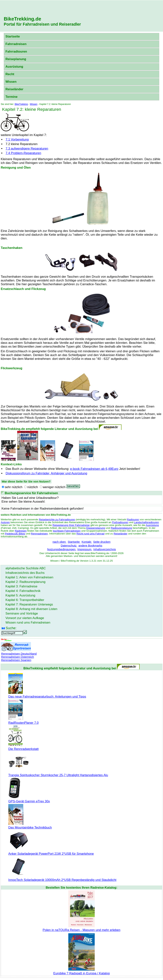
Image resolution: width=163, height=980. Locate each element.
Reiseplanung (16, 59)
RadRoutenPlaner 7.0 (23, 721)
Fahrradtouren (16, 52)
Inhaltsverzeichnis (105, 549)
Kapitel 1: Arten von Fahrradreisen (29, 577)
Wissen (11, 82)
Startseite (13, 36)
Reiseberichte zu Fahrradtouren (57, 519)
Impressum (85, 549)
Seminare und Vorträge (22, 613)
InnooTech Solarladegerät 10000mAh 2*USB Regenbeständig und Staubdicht (62, 878)
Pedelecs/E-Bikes (15, 534)
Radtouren (133, 519)
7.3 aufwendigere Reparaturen (27, 149)
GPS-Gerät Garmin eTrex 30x (29, 799)
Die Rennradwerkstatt (23, 747)
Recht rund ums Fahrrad (90, 534)
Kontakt (87, 542)
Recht (10, 74)
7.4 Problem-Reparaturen (23, 153)
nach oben (59, 542)
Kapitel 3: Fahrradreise (21, 586)
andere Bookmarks (90, 545)
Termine (12, 97)
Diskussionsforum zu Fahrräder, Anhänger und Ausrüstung (47, 473)
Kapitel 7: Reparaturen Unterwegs (29, 604)
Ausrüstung (14, 67)
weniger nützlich (54, 487)
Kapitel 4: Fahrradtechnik (23, 591)
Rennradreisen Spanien (16, 660)
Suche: (11, 628)
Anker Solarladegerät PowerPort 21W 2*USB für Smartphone (51, 852)
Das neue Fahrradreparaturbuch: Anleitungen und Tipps (47, 695)
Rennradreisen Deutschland (19, 654)
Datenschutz (69, 545)
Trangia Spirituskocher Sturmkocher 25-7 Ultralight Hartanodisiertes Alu (58, 773)
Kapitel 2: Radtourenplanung (25, 582)
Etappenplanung (96, 528)
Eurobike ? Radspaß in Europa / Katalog (82, 971)
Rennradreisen (39, 534)
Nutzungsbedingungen (62, 549)
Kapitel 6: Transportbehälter (25, 600)
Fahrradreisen (16, 44)
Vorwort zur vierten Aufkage (25, 618)
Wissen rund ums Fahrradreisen (28, 623)
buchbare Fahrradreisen (67, 531)
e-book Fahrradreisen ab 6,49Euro (94, 469)
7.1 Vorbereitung (17, 140)
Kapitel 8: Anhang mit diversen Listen (31, 609)
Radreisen (21, 531)
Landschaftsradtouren (146, 522)
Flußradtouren (120, 522)
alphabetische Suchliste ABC (26, 568)
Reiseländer (14, 89)
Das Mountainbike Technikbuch (30, 826)
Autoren (5, 522)
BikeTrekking (21, 104)
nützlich (33, 487)
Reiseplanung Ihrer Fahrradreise (71, 525)
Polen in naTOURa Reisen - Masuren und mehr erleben (81, 928)
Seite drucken (102, 542)
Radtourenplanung (121, 528)
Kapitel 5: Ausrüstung (20, 595)
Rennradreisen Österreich (18, 657)
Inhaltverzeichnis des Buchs (25, 573)
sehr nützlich (14, 487)
